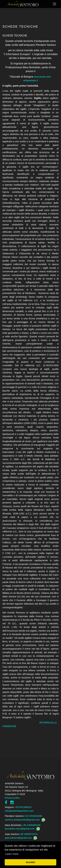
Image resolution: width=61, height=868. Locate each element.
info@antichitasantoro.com (19, 811)
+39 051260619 (23, 807)
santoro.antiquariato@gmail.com (22, 820)
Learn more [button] (12, 854)
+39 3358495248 (31, 825)
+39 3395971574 (28, 834)
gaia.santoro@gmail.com (18, 838)
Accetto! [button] (31, 862)
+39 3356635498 (33, 816)
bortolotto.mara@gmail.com (20, 829)
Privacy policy (12, 798)
